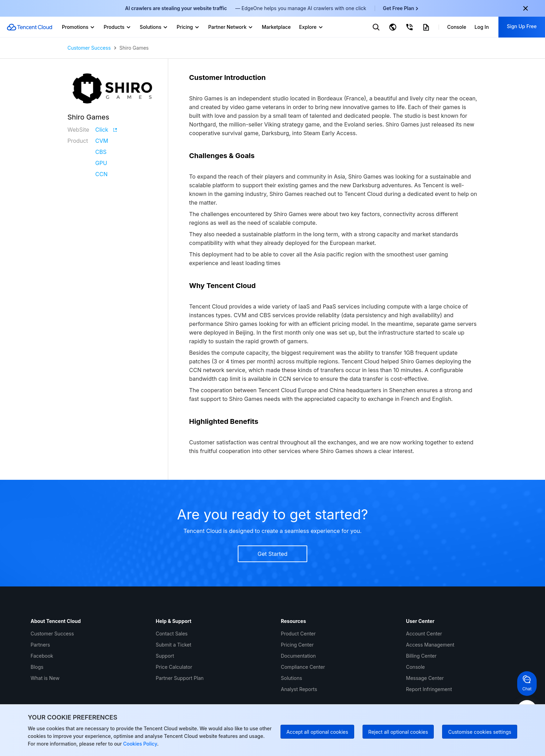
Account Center (424, 634)
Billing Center (421, 656)
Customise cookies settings (480, 732)
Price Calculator (174, 667)
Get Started (272, 554)
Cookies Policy (139, 744)
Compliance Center (303, 667)
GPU (101, 163)
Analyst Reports (299, 689)
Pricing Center (297, 645)
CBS (101, 152)
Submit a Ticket (173, 645)
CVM (102, 141)
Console (415, 667)
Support (165, 656)
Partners (40, 645)
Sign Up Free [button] (522, 26)
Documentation (298, 656)
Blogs (37, 667)
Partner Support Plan (180, 678)
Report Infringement (429, 689)
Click (106, 130)
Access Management (430, 645)
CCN (101, 174)
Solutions (291, 678)
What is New (45, 678)
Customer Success (89, 48)
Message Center (425, 678)
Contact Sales (172, 634)
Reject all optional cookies (398, 732)
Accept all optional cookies (317, 732)
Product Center (298, 634)
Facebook (42, 656)
